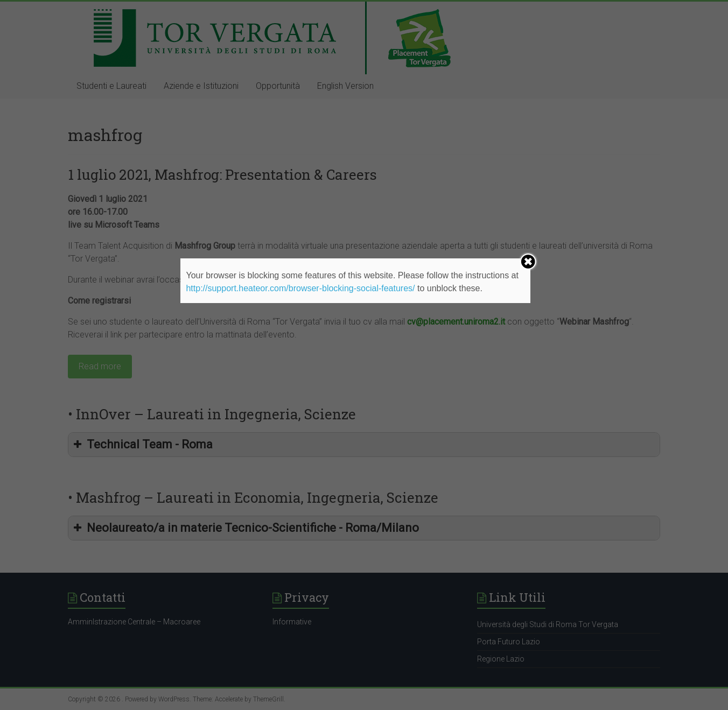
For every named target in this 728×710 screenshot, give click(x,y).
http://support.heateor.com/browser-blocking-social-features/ (300, 288)
